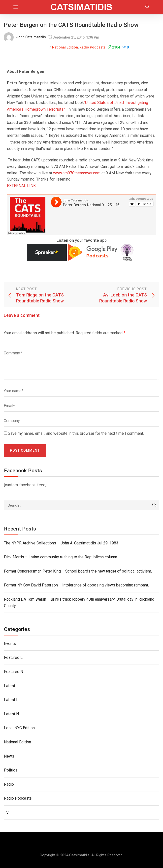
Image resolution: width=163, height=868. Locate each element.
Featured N (14, 672)
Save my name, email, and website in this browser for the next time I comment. (76, 433)
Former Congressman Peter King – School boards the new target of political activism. (78, 571)
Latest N (11, 714)
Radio (9, 784)
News (9, 756)
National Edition (65, 47)
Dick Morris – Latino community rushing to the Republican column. (61, 557)
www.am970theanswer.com (77, 173)
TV (6, 812)
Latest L (11, 700)
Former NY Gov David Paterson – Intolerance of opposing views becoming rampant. (76, 585)
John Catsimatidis (31, 37)
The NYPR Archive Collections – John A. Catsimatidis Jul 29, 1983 (61, 543)
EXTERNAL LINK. (22, 186)
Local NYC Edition (19, 728)
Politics (11, 770)
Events (10, 644)
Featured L (13, 657)
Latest (10, 686)
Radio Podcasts (92, 47)
